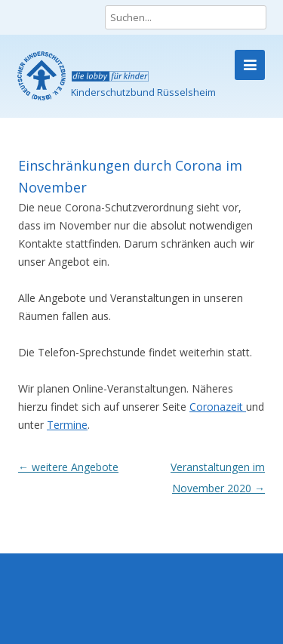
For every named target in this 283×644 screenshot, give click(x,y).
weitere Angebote (68, 467)
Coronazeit (218, 407)
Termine (67, 425)
